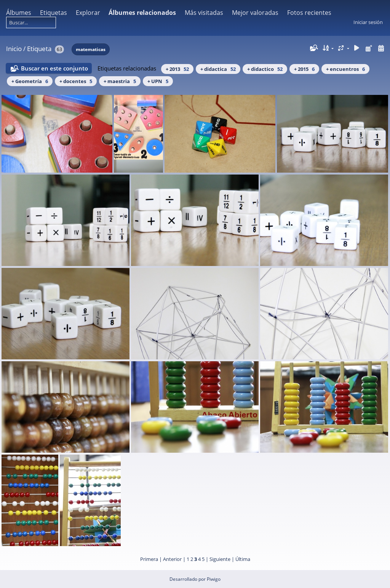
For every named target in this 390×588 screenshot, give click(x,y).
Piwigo (214, 579)
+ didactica (218, 69)
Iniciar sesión (368, 22)
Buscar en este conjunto (54, 68)
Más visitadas (204, 13)
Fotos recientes (309, 13)
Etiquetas (54, 13)
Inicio (14, 49)
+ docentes (76, 81)
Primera (149, 559)
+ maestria (120, 81)
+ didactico (265, 69)
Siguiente (220, 559)
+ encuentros (345, 69)
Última (243, 559)
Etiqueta (39, 49)
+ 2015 (304, 69)
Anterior (172, 559)
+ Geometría (30, 81)
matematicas (91, 49)
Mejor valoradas (255, 13)
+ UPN (158, 81)
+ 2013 (177, 69)
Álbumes (19, 13)
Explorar (88, 13)
